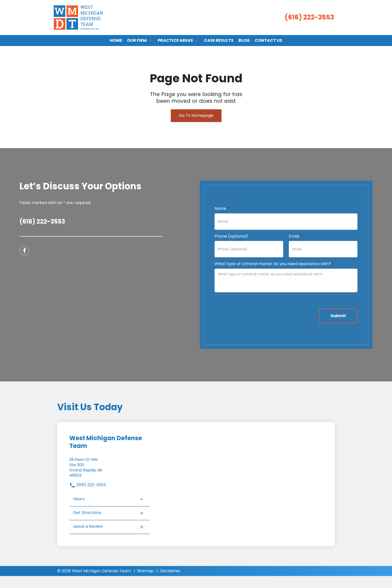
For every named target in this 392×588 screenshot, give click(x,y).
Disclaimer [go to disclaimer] (170, 571)
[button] (150, 41)
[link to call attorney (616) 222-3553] (309, 17)
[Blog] (244, 41)
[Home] (116, 41)
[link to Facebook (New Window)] (24, 250)
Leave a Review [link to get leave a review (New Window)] (108, 527)
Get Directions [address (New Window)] (108, 513)
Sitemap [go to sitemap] (145, 571)
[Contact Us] (268, 41)
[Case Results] (219, 41)
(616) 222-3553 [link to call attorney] (87, 485)
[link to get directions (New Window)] (109, 468)
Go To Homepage (196, 115)
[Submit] (338, 316)
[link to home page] (78, 17)
